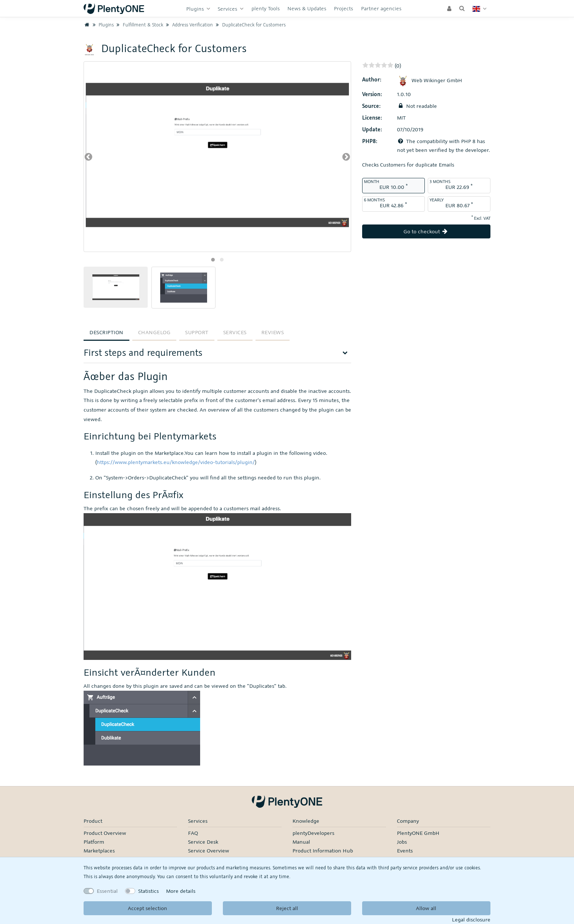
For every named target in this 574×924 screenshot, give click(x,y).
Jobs (402, 842)
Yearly (437, 200)
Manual (301, 842)
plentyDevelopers (313, 833)
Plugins (196, 9)
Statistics (148, 891)
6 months (374, 200)
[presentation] (89, 157)
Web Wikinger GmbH (430, 80)
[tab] (217, 355)
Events (405, 850)
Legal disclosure (471, 919)
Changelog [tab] (154, 332)
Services (228, 9)
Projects (343, 8)
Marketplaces (99, 850)
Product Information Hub (323, 850)
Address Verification (189, 25)
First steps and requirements (143, 352)
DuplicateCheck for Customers (250, 25)
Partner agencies (381, 8)
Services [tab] (235, 332)
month (372, 181)
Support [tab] (197, 332)
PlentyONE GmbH (418, 833)
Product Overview (105, 833)
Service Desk (203, 842)
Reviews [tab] (273, 332)
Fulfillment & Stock (139, 25)
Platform (94, 842)
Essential (107, 891)
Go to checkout (426, 231)
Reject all (287, 908)
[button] (213, 260)
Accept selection (148, 908)
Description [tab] (106, 332)
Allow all (426, 908)
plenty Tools (266, 8)
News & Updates (307, 8)
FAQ (193, 833)
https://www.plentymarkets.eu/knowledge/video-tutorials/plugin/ (176, 462)
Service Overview (209, 850)
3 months (440, 181)
